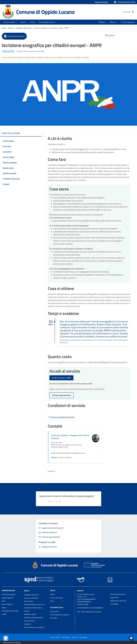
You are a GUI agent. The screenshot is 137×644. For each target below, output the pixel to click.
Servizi (11, 28)
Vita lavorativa (29, 601)
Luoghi (4, 614)
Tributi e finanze (29, 621)
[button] (125, 2)
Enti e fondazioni (7, 604)
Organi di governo (8, 598)
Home (4, 28)
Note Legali (66, 637)
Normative (54, 618)
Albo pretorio (54, 611)
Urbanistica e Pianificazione (33, 608)
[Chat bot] (131, 638)
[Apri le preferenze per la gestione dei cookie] (6, 638)
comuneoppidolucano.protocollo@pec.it (90, 608)
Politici (4, 608)
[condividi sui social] (109, 35)
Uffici (3, 601)
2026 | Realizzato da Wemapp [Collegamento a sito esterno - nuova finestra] (12, 642)
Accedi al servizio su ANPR (61, 378)
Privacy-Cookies (55, 637)
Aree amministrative (8, 594)
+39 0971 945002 (83, 604)
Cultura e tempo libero (31, 598)
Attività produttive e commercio (34, 604)
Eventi (52, 601)
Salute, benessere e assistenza (34, 627)
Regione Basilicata (101, 2)
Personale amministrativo (10, 611)
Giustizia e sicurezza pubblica (34, 617)
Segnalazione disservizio (118, 601)
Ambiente (27, 624)
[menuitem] (101, 22)
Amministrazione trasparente (60, 615)
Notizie (52, 594)
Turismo (27, 611)
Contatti (80, 591)
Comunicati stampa (57, 598)
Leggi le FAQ (114, 597)
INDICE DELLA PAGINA (11, 133)
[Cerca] (133, 12)
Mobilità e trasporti (30, 614)
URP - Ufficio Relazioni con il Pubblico (89, 612)
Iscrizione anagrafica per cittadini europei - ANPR (51, 28)
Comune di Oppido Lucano (45, 12)
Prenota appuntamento (118, 594)
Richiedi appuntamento (62, 395)
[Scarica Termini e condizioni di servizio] (61, 417)
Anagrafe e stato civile (23, 28)
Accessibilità (114, 604)
